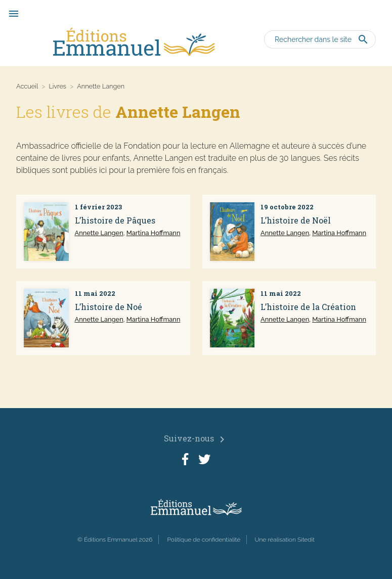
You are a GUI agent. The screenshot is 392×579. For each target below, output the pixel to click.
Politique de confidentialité (204, 540)
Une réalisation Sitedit (285, 540)
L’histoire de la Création (308, 307)
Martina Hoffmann (154, 233)
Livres (57, 86)
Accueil (27, 86)
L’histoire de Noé (108, 307)
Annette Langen (99, 233)
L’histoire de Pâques (115, 220)
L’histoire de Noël (296, 220)
